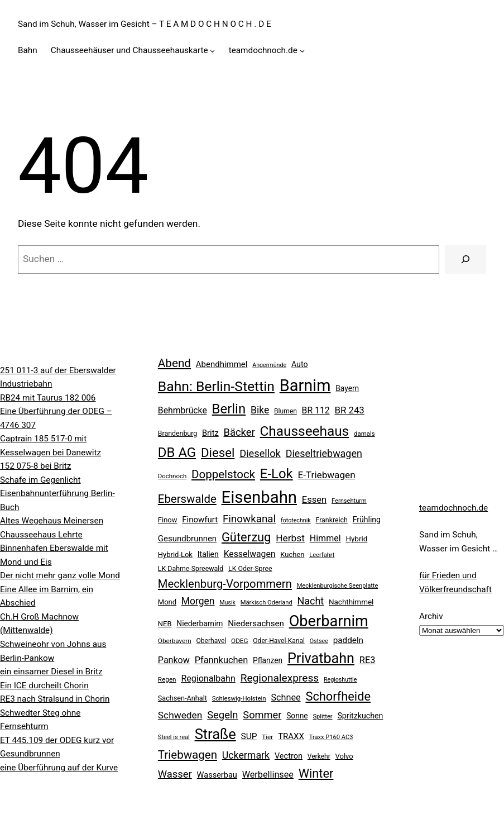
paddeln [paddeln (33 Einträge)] (348, 640)
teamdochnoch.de (453, 508)
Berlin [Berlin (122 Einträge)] (229, 409)
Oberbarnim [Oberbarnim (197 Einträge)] (329, 621)
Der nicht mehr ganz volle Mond (60, 575)
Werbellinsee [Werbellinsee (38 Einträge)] (268, 775)
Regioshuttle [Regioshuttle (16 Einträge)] (340, 680)
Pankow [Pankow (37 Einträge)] (174, 660)
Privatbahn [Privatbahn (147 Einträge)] (321, 658)
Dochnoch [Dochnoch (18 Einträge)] (172, 476)
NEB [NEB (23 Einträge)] (165, 624)
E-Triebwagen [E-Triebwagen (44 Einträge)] (327, 475)
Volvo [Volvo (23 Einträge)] (344, 756)
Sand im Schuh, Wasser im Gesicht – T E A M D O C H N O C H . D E (145, 24)
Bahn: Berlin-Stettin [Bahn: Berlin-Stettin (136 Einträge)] (216, 386)
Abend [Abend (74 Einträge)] (174, 363)
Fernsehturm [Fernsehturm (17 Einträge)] (349, 501)
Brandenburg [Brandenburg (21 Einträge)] (177, 434)
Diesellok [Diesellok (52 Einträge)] (260, 453)
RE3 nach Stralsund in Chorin (55, 699)
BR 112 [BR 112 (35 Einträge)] (316, 410)
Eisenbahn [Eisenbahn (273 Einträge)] (259, 497)
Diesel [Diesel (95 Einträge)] (218, 453)
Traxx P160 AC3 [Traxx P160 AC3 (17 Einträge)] (331, 737)
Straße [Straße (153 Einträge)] (215, 734)
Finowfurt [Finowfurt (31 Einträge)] (200, 520)
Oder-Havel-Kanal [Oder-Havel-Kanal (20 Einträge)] (279, 641)
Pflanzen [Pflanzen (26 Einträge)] (268, 660)
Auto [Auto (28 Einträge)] (300, 364)
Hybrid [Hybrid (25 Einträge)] (356, 539)
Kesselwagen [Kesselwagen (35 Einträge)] (250, 554)
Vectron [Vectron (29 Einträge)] (289, 756)
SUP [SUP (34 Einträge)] (249, 736)
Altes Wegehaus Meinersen (52, 521)
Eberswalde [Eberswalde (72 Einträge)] (187, 499)
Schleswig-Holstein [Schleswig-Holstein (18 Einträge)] (239, 698)
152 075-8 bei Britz (35, 466)
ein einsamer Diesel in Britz (51, 672)
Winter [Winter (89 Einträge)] (316, 773)
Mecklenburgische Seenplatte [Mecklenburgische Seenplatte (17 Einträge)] (338, 586)
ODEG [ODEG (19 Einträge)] (239, 641)
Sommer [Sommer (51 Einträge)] (262, 715)
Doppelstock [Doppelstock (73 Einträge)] (223, 474)
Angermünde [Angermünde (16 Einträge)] (269, 365)
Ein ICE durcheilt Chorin (44, 685)
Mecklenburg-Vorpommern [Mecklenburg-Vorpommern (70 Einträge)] (225, 584)
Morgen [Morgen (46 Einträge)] (198, 601)
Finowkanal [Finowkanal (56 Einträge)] (249, 519)
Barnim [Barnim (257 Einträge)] (305, 385)
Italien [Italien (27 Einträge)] (208, 554)
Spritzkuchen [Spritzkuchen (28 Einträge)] (360, 716)
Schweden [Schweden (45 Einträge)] (180, 715)
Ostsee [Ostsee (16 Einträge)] (319, 641)
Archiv (431, 616)
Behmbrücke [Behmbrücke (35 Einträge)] (183, 410)
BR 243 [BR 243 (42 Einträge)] (349, 410)
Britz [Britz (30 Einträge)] (210, 433)
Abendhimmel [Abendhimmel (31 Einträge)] (222, 364)
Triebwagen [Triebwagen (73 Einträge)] (188, 755)
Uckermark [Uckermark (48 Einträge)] (246, 755)
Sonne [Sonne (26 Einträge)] (297, 716)
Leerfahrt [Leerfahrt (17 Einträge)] (322, 555)
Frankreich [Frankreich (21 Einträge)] (331, 520)
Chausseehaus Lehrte (41, 535)
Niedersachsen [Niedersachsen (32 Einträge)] (256, 623)
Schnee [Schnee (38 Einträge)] (285, 697)
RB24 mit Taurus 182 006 (48, 398)
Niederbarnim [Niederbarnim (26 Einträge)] (200, 623)
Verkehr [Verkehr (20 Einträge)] (319, 756)
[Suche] (465, 259)
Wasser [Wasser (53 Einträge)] (175, 774)
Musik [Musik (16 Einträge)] (227, 603)
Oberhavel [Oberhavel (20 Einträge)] (212, 641)
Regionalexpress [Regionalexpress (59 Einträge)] (280, 678)
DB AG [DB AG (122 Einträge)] (177, 453)
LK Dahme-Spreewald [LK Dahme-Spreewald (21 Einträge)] (191, 569)
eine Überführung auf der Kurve (59, 768)
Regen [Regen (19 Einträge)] (167, 679)
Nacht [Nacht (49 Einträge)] (311, 601)
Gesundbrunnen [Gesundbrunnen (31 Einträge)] (187, 539)
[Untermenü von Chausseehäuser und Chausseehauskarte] (212, 51)
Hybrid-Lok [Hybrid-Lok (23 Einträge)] (175, 554)
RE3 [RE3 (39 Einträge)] (368, 660)
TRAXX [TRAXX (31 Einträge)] (291, 736)
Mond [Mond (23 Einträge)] (167, 602)
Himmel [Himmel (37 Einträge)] (325, 538)
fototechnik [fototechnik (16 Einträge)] (296, 520)
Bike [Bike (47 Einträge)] (260, 410)
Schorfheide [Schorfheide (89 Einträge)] (338, 696)
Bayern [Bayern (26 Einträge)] (347, 388)
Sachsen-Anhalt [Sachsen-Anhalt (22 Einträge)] (183, 698)
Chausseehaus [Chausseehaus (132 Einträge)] (305, 431)
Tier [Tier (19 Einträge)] (267, 737)
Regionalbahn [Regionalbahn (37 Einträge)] (208, 678)
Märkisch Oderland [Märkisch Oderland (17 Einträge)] (267, 603)
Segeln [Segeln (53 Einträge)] (222, 715)
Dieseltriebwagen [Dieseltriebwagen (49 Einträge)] (324, 453)
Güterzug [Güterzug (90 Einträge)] (246, 537)
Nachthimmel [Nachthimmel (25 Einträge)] (351, 602)
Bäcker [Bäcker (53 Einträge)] (239, 432)
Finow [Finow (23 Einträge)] (168, 520)
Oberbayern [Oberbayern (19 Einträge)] (175, 641)
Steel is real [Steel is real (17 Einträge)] (174, 737)
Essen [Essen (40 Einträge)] (314, 500)
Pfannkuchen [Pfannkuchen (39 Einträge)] (222, 660)
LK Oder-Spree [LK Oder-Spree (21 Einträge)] (250, 569)
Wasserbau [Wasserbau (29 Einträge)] (217, 775)
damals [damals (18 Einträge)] (364, 434)
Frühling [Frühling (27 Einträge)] (367, 520)
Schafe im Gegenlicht (40, 480)
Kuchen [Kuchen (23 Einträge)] (292, 554)
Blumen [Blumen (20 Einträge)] (285, 411)
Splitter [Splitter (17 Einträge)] (322, 716)
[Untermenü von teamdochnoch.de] (302, 51)
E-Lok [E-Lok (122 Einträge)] (277, 474)
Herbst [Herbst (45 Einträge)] (290, 538)
